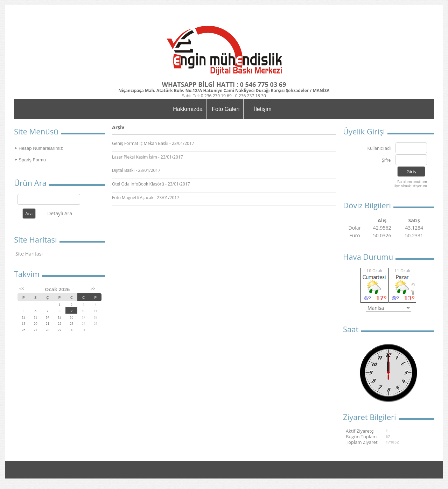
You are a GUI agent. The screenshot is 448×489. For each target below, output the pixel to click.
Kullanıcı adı (379, 149)
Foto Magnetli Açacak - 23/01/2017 (146, 198)
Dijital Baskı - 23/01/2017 (136, 170)
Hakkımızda (188, 109)
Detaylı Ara (60, 213)
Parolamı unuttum (412, 182)
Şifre (386, 160)
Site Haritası (29, 254)
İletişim (263, 109)
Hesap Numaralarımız (41, 148)
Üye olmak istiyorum (410, 186)
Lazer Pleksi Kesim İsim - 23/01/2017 (148, 157)
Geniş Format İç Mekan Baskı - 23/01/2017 (153, 143)
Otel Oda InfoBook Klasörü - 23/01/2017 (151, 184)
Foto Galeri (226, 109)
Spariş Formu (32, 160)
